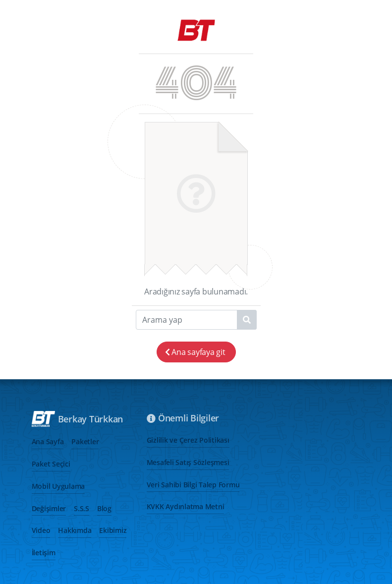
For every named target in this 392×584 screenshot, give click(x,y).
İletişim (44, 553)
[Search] (196, 320)
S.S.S (82, 508)
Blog (104, 508)
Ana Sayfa (48, 441)
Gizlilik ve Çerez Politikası (188, 440)
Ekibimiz (113, 530)
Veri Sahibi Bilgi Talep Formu (193, 485)
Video (41, 530)
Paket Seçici (51, 464)
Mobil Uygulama (58, 486)
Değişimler (49, 508)
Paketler (85, 441)
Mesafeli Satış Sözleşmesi (188, 462)
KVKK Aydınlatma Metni (186, 506)
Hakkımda (75, 530)
